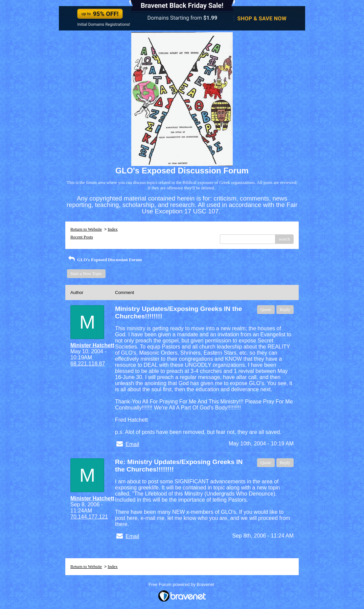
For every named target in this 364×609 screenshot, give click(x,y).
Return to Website (86, 229)
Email (132, 444)
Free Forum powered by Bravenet (182, 584)
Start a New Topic (86, 274)
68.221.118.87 (88, 364)
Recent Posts (82, 237)
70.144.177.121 (89, 517)
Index (113, 229)
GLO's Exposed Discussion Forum (104, 260)
